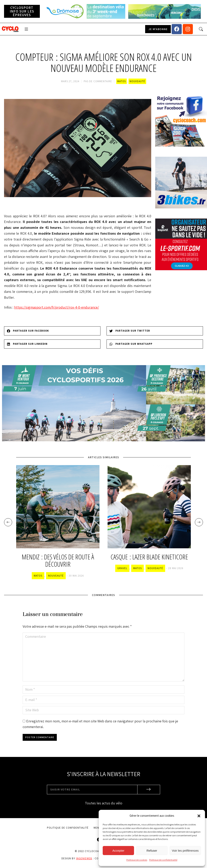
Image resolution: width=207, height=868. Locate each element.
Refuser (152, 851)
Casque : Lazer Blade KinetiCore (149, 557)
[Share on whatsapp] (155, 344)
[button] (199, 816)
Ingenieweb (84, 858)
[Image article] (58, 507)
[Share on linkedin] (52, 344)
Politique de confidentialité (163, 860)
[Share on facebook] (52, 331)
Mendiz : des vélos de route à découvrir (58, 561)
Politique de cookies (137, 860)
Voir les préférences (185, 851)
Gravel (122, 568)
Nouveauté (137, 81)
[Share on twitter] (155, 331)
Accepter (118, 851)
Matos (121, 81)
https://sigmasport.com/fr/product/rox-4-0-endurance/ (57, 307)
